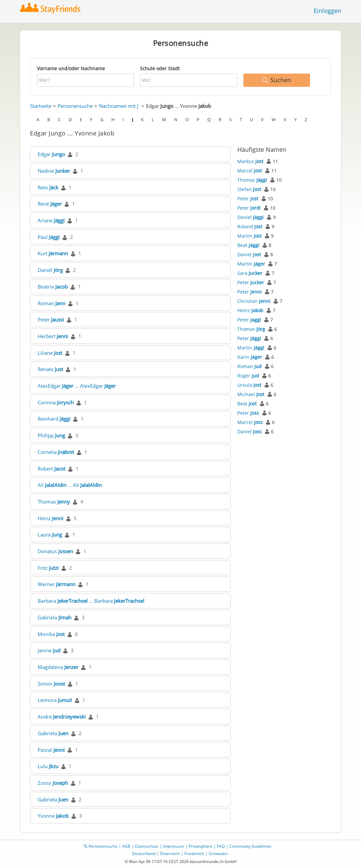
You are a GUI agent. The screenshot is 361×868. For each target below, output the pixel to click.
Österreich (170, 854)
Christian (254, 301)
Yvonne (53, 816)
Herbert (53, 336)
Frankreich (194, 854)
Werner (56, 584)
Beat (248, 245)
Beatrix (53, 287)
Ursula (249, 385)
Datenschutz (147, 846)
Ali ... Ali (70, 485)
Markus (250, 161)
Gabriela (54, 617)
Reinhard (54, 419)
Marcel (250, 171)
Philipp (51, 435)
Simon (51, 684)
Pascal (51, 750)
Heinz (50, 518)
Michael (251, 394)
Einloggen (327, 11)
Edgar (51, 154)
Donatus (55, 551)
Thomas (54, 502)
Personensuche (75, 106)
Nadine (54, 171)
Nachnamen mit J (119, 106)
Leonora (55, 700)
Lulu (48, 766)
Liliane (50, 353)
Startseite (41, 106)
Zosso (53, 783)
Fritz (48, 568)
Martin (249, 236)
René (50, 204)
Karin (250, 357)
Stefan (249, 189)
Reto (48, 187)
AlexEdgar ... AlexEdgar (77, 386)
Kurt (53, 253)
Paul (49, 237)
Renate (50, 369)
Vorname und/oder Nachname (71, 68)
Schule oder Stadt (160, 68)
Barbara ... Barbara (91, 601)
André (62, 717)
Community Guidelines (250, 846)
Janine (49, 650)
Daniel (50, 270)
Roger (248, 376)
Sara (250, 273)
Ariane (51, 220)
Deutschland (144, 854)
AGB (126, 846)
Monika (51, 634)
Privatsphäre (200, 846)
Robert (51, 469)
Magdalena (58, 667)
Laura (50, 535)
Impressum (173, 846)
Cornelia (56, 452)
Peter (51, 320)
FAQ (221, 846)
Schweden (218, 854)
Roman (51, 303)
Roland (250, 226)
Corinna (56, 402)
